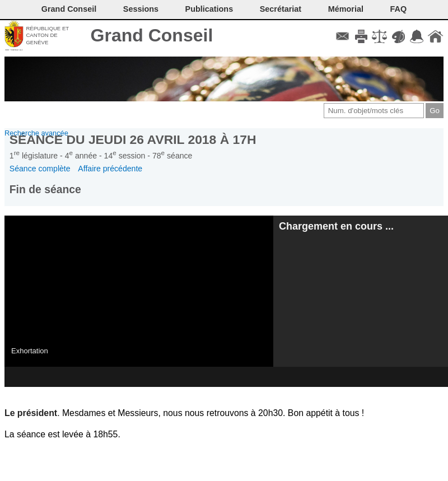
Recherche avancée (36, 133)
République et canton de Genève (47, 35)
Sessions (141, 9)
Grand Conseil (152, 35)
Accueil (435, 36)
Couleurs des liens (398, 36)
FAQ (399, 9)
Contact (342, 36)
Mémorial (346, 9)
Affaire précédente (110, 169)
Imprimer (361, 36)
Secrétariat (281, 9)
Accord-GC (417, 36)
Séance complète (40, 169)
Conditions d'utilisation (379, 36)
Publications (209, 9)
